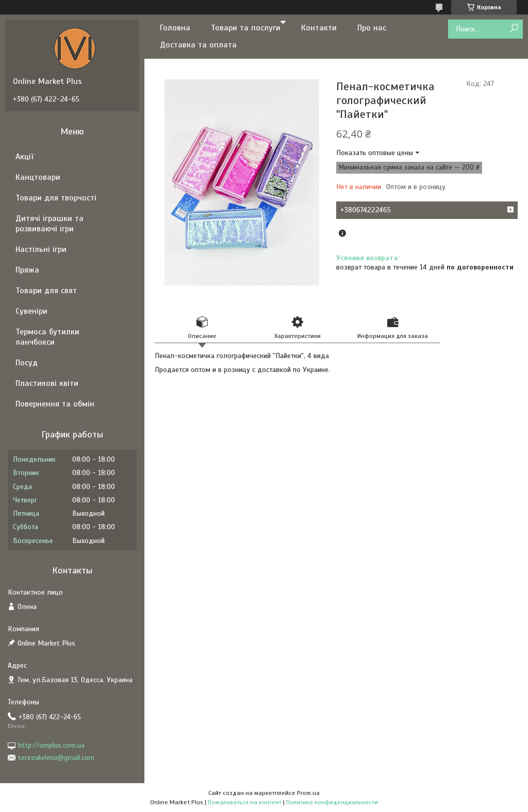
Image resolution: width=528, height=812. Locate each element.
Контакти (319, 28)
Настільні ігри (41, 249)
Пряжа (27, 270)
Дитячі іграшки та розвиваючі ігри (49, 224)
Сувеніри (31, 311)
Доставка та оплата (198, 45)
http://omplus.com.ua (51, 745)
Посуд (27, 363)
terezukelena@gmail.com (56, 758)
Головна (175, 28)
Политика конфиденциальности (332, 802)
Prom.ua (308, 793)
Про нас (372, 28)
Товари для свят (46, 291)
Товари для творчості (56, 198)
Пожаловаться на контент (245, 802)
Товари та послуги (246, 28)
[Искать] (514, 29)
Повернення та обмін (55, 404)
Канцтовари (38, 177)
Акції (24, 157)
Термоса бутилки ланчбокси (47, 337)
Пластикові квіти (47, 383)
